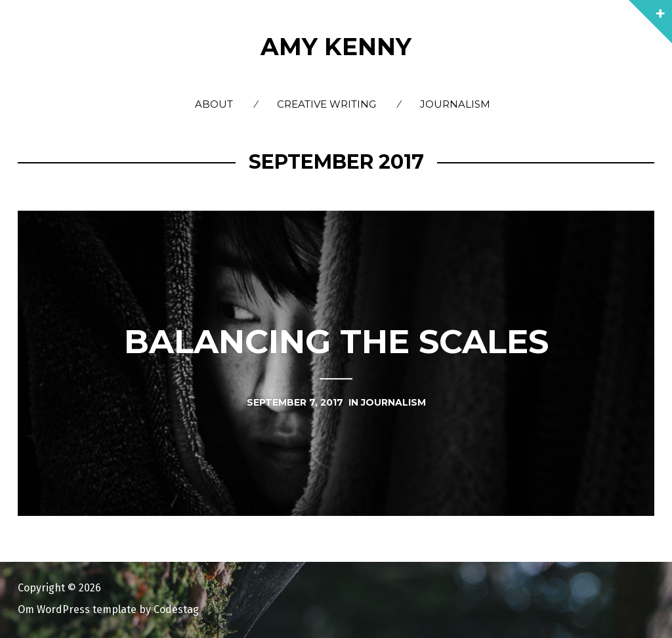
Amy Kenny (336, 47)
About (214, 104)
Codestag (176, 609)
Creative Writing (326, 104)
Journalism (455, 104)
